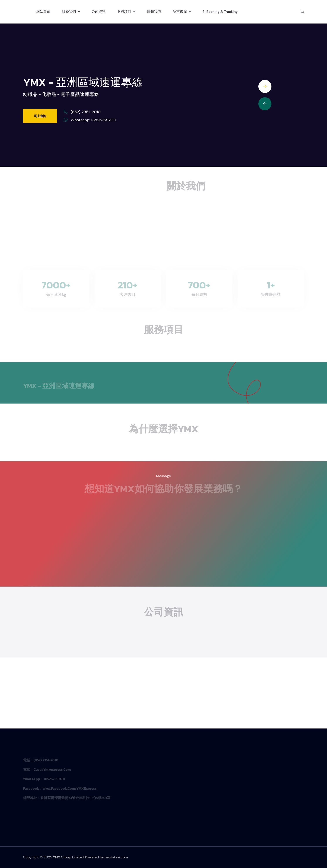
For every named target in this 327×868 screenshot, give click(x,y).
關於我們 (71, 12)
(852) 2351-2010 (86, 112)
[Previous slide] (265, 104)
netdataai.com (116, 857)
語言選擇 (182, 12)
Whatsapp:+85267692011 (93, 120)
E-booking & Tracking (220, 12)
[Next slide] (265, 86)
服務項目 (126, 12)
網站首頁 (43, 12)
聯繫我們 (154, 12)
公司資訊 (98, 12)
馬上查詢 (40, 116)
